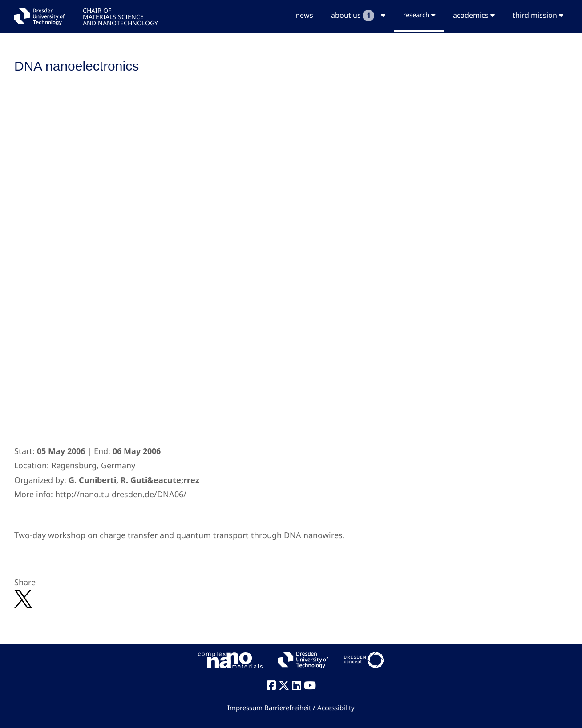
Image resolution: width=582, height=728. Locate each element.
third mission (538, 15)
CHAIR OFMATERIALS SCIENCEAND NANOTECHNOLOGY (120, 16)
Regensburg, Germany (93, 465)
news (304, 15)
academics (474, 15)
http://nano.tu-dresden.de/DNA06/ (121, 494)
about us (358, 16)
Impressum (245, 708)
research (419, 15)
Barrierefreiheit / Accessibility (309, 708)
